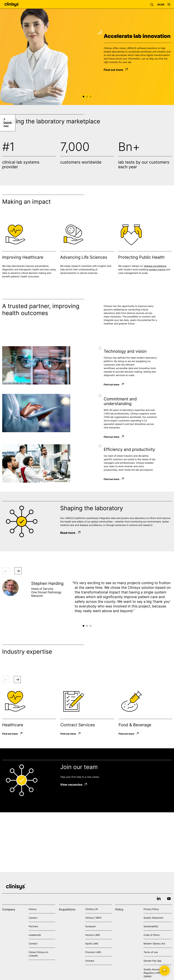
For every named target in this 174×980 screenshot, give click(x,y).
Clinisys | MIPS (93, 918)
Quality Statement (153, 918)
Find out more (116, 70)
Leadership (35, 935)
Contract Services (78, 725)
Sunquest (90, 926)
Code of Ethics (152, 935)
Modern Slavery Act (154, 944)
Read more (70, 533)
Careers (33, 918)
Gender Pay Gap (153, 961)
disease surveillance (155, 266)
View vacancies (74, 785)
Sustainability (151, 926)
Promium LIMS (93, 952)
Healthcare (13, 725)
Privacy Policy (151, 909)
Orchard (90, 961)
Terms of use (151, 952)
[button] (153, 4)
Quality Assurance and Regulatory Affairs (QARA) (156, 973)
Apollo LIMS (92, 944)
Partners (33, 926)
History (33, 909)
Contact (33, 944)
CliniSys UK (92, 909)
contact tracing (157, 270)
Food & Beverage (135, 725)
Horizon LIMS (93, 935)
